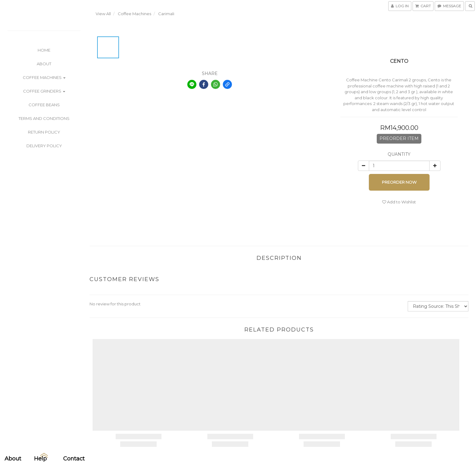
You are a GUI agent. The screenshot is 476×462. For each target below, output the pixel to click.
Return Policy (44, 132)
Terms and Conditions (44, 118)
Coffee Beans (44, 105)
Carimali (166, 14)
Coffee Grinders (44, 91)
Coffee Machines (44, 77)
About (44, 64)
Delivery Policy (44, 146)
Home (44, 50)
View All (103, 14)
